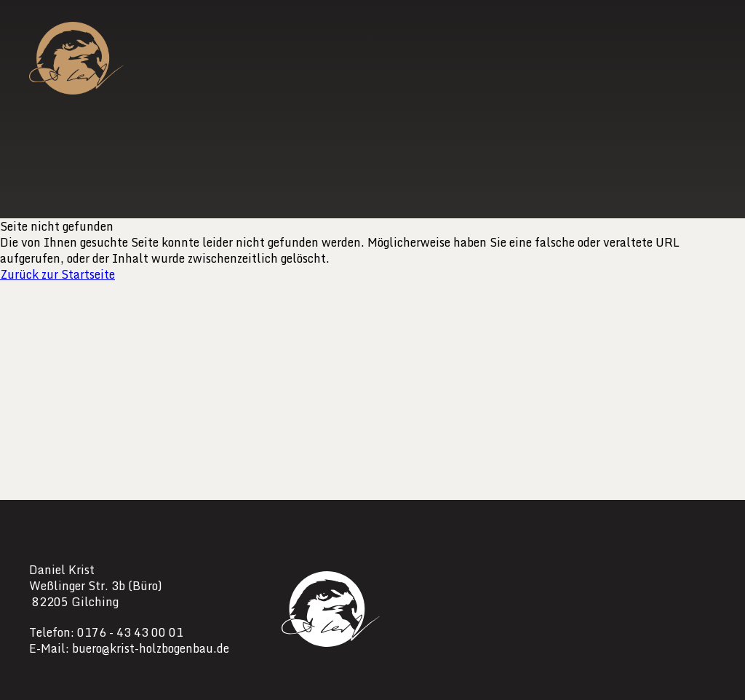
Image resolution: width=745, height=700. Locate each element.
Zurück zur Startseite (57, 274)
